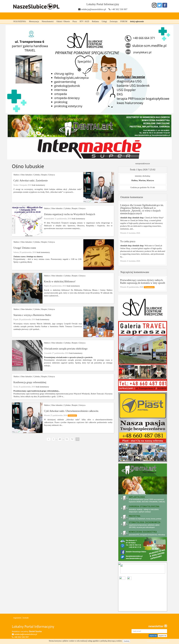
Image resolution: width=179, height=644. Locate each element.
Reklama (95, 21)
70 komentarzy (149, 287)
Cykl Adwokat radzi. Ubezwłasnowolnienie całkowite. (71, 411)
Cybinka (52, 16)
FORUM (124, 21)
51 (67, 439)
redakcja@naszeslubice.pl (94, 9)
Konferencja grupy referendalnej (30, 382)
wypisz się (162, 636)
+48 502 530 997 (119, 9)
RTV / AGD (84, 21)
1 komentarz (72, 416)
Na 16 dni (151, 187)
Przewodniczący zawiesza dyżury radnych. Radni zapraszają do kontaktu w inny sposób (143, 282)
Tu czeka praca (128, 241)
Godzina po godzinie (139, 187)
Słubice (39, 16)
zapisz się (153, 636)
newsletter (158, 626)
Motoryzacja (34, 21)
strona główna (23, 16)
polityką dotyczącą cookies (111, 641)
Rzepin (64, 16)
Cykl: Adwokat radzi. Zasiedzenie (31, 181)
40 (60, 439)
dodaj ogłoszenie (137, 21)
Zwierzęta (114, 21)
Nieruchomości (48, 21)
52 (72, 439)
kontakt (26, 618)
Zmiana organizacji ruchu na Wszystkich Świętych (70, 214)
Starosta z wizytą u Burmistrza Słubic (32, 315)
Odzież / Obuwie (63, 21)
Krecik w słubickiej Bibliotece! (60, 282)
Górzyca (76, 16)
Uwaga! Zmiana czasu (25, 248)
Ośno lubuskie (93, 16)
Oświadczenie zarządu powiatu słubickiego (66, 349)
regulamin (17, 618)
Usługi (104, 21)
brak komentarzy (38, 185)
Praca (75, 21)
